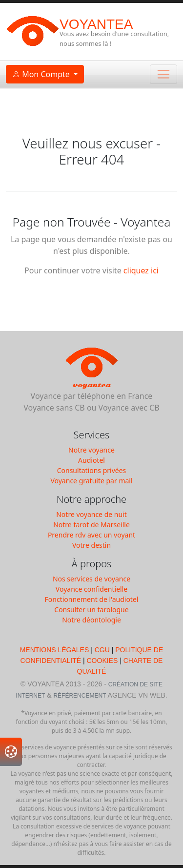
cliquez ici (141, 270)
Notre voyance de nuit (91, 514)
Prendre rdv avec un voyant (91, 535)
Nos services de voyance (91, 579)
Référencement (80, 696)
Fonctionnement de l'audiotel (92, 599)
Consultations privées (92, 470)
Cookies (102, 661)
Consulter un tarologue (91, 610)
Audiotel (91, 460)
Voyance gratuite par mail (91, 481)
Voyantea (96, 24)
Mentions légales (55, 650)
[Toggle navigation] (163, 74)
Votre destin (91, 545)
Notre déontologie (91, 620)
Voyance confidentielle (91, 589)
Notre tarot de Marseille (91, 525)
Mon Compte (42, 74)
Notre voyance (91, 450)
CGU (102, 650)
